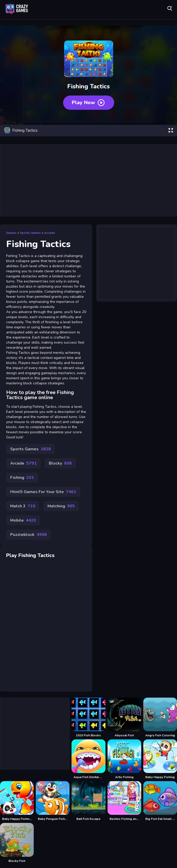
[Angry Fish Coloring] (160, 717)
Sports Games (30, 233)
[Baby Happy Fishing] (160, 759)
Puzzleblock (28, 535)
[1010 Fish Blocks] (88, 717)
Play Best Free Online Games (17, 8)
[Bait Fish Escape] (88, 801)
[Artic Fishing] (124, 759)
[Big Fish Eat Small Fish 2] (160, 801)
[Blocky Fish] (17, 843)
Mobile (23, 520)
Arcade (50, 233)
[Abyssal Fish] (124, 717)
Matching (61, 506)
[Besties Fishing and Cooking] (124, 801)
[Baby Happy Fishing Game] (17, 801)
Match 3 (23, 506)
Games (11, 233)
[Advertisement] (88, 180)
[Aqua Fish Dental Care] (88, 759)
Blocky (60, 463)
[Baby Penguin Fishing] (53, 801)
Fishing (22, 478)
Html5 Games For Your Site (43, 492)
